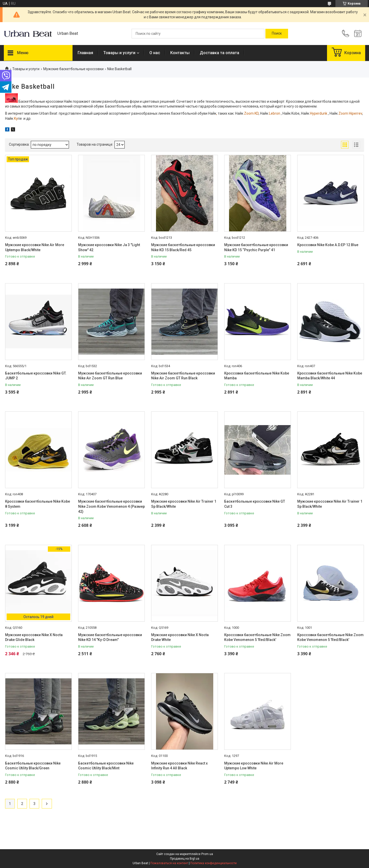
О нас (155, 53)
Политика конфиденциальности (214, 863)
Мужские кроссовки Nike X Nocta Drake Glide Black (34, 637)
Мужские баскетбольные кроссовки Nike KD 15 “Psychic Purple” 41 (256, 247)
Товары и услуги (119, 53)
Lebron (274, 113)
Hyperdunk (319, 113)
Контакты (180, 53)
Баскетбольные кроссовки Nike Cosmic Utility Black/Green (33, 766)
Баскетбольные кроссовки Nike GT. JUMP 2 (36, 376)
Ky (16, 118)
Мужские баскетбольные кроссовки (73, 69)
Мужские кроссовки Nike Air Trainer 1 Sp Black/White (184, 504)
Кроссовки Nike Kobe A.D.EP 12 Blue (328, 245)
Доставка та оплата (219, 53)
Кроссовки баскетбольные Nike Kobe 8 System (38, 504)
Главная (85, 53)
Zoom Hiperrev (350, 113)
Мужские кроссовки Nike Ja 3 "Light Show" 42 (109, 247)
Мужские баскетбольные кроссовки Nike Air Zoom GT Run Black (183, 376)
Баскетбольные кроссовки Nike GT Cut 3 (255, 504)
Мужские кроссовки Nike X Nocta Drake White (180, 637)
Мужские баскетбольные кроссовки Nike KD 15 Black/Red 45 (183, 247)
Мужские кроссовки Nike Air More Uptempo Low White (254, 766)
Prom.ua (207, 854)
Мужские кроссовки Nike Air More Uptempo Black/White (35, 247)
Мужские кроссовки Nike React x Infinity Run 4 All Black (179, 766)
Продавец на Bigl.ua (185, 859)
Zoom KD (251, 113)
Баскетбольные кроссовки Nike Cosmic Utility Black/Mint (106, 766)
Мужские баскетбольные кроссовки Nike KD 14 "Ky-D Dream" (110, 637)
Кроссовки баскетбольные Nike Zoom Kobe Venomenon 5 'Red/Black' (257, 637)
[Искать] (277, 34)
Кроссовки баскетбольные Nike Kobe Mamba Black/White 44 (330, 376)
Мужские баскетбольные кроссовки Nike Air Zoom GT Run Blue (110, 376)
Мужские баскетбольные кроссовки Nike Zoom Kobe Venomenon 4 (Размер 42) (111, 506)
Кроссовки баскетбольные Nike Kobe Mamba (257, 376)
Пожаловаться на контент (169, 863)
